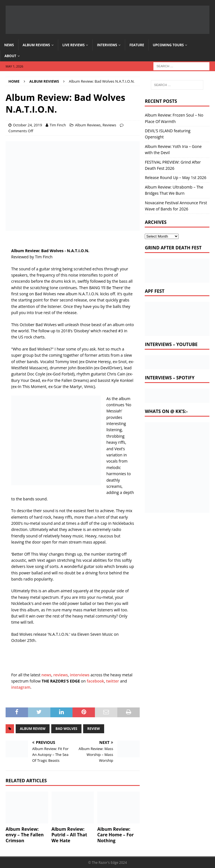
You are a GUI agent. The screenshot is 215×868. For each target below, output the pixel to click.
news (46, 675)
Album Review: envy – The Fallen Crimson (25, 835)
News (9, 45)
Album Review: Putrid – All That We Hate (69, 835)
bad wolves (66, 729)
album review (33, 729)
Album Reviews (36, 45)
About (10, 56)
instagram (21, 687)
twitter (113, 681)
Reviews (109, 125)
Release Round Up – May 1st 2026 (176, 177)
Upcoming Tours (168, 45)
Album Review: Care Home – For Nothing (115, 835)
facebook (95, 681)
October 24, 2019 (27, 125)
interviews (80, 675)
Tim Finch (58, 125)
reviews (61, 675)
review (94, 729)
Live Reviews (74, 45)
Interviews (107, 45)
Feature (137, 45)
